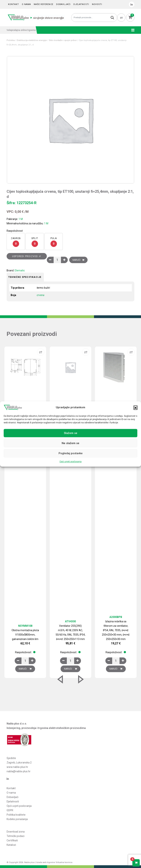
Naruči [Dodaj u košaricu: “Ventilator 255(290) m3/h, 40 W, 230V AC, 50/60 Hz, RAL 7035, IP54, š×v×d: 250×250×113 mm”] (70, 669)
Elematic (20, 270)
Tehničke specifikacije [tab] (25, 277)
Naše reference (43, 4)
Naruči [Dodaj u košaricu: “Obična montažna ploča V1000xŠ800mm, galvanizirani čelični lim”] (25, 669)
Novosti (97, 4)
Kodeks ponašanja (17, 819)
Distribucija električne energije (32, 40)
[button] (135, 408)
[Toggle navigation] (132, 30)
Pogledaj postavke (71, 453)
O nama (26, 4)
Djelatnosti (81, 4)
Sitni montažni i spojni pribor (63, 40)
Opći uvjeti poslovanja (70, 462)
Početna (11, 40)
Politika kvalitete (16, 815)
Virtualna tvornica (64, 862)
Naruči (76, 260)
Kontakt (13, 4)
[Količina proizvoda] (57, 260)
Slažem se (71, 433)
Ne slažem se (70, 443)
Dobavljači (63, 4)
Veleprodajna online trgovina (21, 30)
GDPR (10, 810)
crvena (40, 295)
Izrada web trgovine (46, 862)
